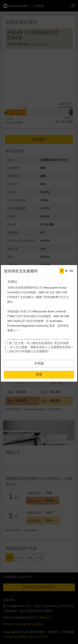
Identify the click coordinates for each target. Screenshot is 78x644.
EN (71, 271)
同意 (39, 374)
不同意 (39, 363)
